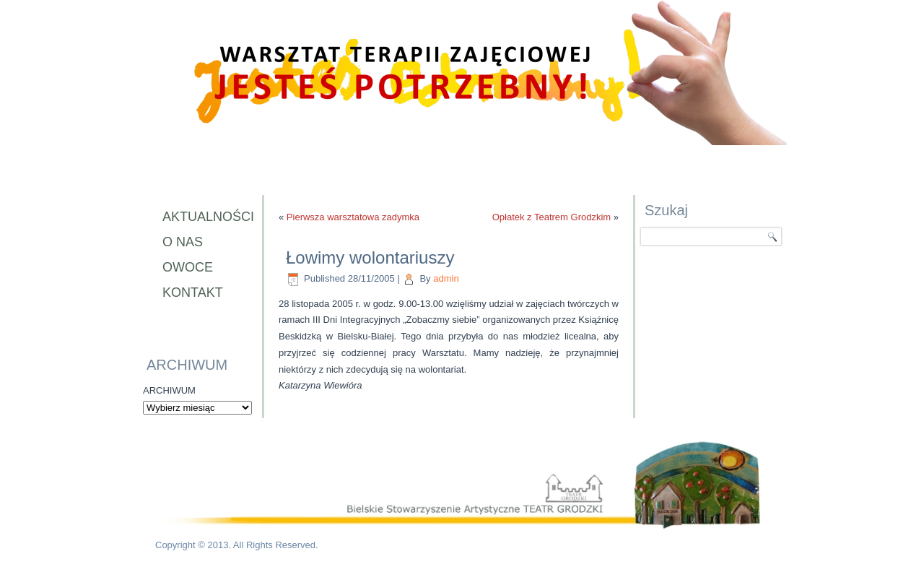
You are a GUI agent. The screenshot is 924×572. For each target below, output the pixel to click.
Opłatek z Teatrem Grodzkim (552, 217)
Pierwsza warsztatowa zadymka (353, 217)
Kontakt (193, 292)
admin (446, 278)
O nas (183, 242)
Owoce (188, 267)
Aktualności (205, 217)
